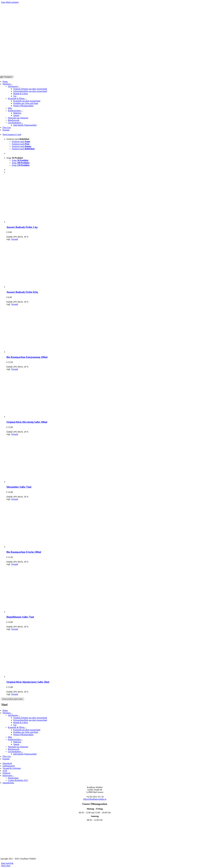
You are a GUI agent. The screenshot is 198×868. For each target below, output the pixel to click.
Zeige (15, 158)
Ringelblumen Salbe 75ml (20, 617)
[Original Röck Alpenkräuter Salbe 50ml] (30, 677)
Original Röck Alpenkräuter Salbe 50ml (28, 682)
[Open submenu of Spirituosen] (19, 87)
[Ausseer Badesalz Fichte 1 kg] (30, 222)
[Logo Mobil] (99, 74)
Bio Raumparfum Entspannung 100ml (27, 357)
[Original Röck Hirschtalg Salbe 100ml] (30, 417)
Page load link (7, 863)
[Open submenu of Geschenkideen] (22, 123)
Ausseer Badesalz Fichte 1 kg (22, 227)
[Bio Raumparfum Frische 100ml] (30, 547)
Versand (14, 239)
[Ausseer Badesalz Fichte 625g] (30, 287)
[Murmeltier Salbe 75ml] (30, 482)
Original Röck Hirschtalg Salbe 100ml (27, 422)
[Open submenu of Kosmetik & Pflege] (25, 99)
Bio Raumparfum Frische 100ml (24, 552)
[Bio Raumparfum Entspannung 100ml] (30, 352)
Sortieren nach (18, 139)
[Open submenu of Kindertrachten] (22, 111)
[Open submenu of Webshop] (12, 85)
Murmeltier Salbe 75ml (19, 487)
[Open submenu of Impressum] (13, 776)
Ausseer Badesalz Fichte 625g (22, 292)
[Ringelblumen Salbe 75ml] (30, 612)
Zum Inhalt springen (10, 2)
